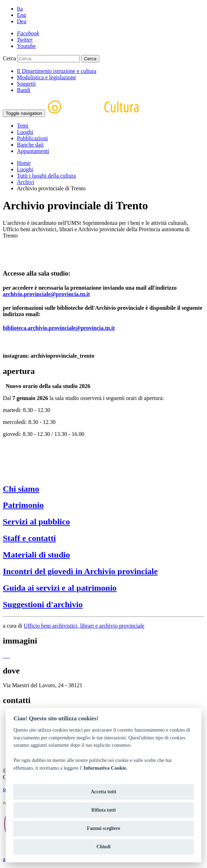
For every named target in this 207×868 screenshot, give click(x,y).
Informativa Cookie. (105, 768)
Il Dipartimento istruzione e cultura (57, 71)
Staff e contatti (29, 538)
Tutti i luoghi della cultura (46, 176)
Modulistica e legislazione (46, 77)
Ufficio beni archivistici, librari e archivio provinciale (84, 626)
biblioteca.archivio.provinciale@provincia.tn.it (59, 328)
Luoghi (25, 132)
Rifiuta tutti (103, 810)
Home (24, 163)
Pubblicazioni (32, 138)
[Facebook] (28, 33)
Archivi (26, 182)
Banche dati (30, 145)
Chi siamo (21, 489)
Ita (20, 9)
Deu (22, 21)
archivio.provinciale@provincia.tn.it (46, 294)
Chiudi (103, 847)
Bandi (24, 90)
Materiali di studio (36, 555)
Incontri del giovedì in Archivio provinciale (80, 571)
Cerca (9, 58)
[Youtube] (26, 46)
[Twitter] (25, 40)
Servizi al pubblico (36, 522)
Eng (21, 15)
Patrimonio (23, 505)
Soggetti (26, 84)
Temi (23, 126)
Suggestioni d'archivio (43, 604)
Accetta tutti (103, 792)
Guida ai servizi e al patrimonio (60, 588)
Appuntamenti (33, 151)
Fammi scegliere (104, 828)
